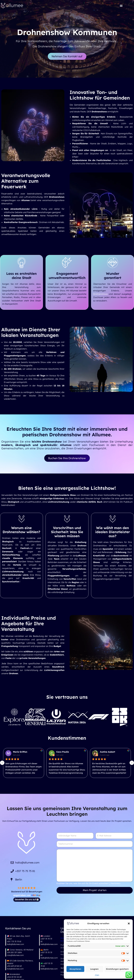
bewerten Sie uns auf (27, 899)
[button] (129, 924)
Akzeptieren (75, 969)
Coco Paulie (63, 752)
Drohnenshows (100, 294)
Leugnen (94, 969)
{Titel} (97, 975)
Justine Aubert (107, 752)
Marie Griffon (20, 752)
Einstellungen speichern (117, 969)
